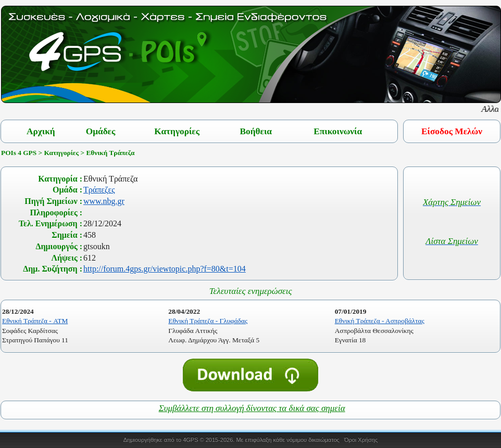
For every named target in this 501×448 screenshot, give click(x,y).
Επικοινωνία (338, 131)
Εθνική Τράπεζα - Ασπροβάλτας (380, 321)
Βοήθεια (256, 131)
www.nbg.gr (104, 201)
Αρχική (41, 131)
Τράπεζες (99, 190)
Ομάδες (101, 131)
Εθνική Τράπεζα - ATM (35, 321)
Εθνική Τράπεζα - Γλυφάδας (208, 321)
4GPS (190, 440)
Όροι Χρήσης (361, 440)
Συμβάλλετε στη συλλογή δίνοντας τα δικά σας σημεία (252, 408)
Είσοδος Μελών (452, 131)
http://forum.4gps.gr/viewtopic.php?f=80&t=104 (165, 269)
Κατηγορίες (177, 131)
